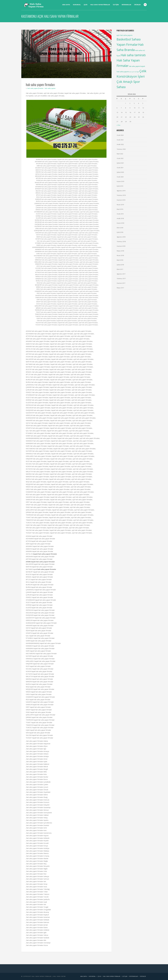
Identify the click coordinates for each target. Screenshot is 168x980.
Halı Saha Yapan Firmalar (36, 88)
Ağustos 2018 (121, 237)
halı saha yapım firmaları (40, 84)
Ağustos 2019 (121, 191)
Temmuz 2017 (121, 278)
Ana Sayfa (66, 5)
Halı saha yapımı (50, 88)
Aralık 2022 (120, 144)
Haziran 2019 (121, 200)
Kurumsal (77, 5)
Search (145, 5)
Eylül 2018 (120, 232)
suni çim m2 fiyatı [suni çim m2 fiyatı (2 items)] (134, 72)
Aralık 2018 (120, 218)
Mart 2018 (120, 260)
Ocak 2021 (120, 168)
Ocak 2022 (120, 158)
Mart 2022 (120, 154)
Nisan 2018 (120, 255)
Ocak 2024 (120, 135)
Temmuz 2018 (121, 241)
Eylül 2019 (120, 186)
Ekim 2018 (120, 228)
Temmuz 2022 (121, 149)
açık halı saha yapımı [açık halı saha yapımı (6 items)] (124, 35)
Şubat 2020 (120, 172)
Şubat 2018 (120, 265)
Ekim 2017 (120, 269)
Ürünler (137, 5)
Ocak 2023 (120, 140)
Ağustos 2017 (121, 274)
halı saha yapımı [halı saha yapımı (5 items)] (134, 66)
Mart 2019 (120, 209)
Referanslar (126, 5)
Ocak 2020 (120, 177)
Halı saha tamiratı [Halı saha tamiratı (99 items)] (133, 55)
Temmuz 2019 (121, 195)
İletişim (116, 5)
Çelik (85, 5)
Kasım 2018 (120, 223)
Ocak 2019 (120, 214)
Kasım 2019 (120, 181)
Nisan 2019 (120, 205)
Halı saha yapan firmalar (100, 5)
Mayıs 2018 (120, 251)
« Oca (118, 125)
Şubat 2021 (120, 163)
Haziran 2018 (121, 246)
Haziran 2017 (121, 283)
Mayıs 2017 (120, 288)
